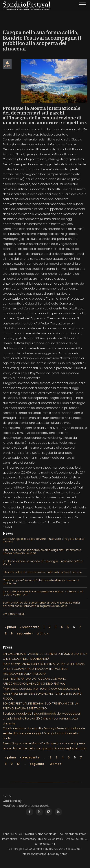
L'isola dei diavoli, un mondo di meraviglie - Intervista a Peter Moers (43, 563)
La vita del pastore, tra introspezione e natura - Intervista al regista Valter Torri (43, 593)
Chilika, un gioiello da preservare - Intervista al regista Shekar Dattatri (44, 540)
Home (7, 796)
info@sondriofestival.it (36, 854)
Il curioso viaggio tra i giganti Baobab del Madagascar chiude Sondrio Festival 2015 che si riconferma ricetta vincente (42, 718)
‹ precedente (30, 627)
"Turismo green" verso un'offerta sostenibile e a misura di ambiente (41, 582)
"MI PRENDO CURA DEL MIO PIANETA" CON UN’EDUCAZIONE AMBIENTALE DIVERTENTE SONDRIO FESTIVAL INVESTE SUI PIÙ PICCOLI (42, 694)
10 (18, 764)
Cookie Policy (12, 801)
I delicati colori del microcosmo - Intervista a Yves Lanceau (42, 572)
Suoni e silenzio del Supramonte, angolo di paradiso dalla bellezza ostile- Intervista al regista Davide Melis (41, 604)
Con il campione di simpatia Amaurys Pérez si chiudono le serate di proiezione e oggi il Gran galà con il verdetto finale (44, 733)
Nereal (64, 854)
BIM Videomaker (13, 614)
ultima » (43, 633)
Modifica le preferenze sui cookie (26, 806)
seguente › (25, 633)
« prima (10, 627)
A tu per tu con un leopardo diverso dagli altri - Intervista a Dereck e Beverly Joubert (42, 552)
